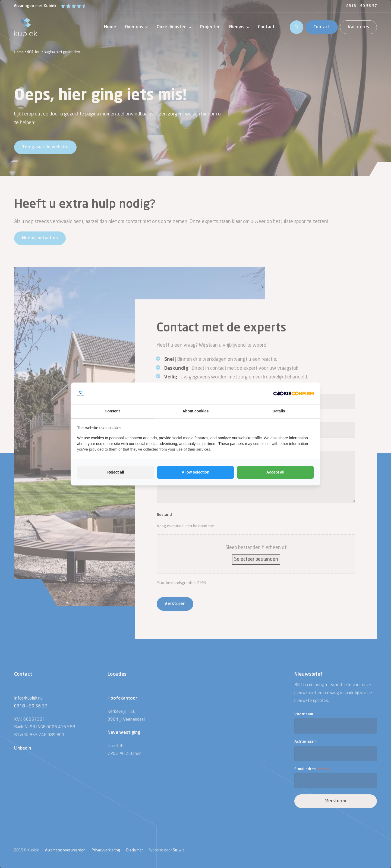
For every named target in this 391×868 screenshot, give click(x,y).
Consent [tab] (112, 411)
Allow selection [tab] (195, 472)
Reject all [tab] (116, 472)
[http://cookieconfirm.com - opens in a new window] (294, 393)
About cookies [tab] (195, 411)
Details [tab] (279, 411)
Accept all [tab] (275, 472)
